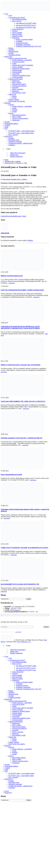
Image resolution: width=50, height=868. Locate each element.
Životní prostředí (17, 77)
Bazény (15, 96)
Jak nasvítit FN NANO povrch (26, 25)
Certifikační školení (14, 55)
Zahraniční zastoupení (15, 142)
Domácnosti (16, 81)
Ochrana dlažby (17, 72)
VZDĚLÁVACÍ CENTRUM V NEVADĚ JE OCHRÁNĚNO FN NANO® (25, 548)
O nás (10, 15)
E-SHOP (7, 125)
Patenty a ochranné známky (24, 39)
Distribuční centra (14, 140)
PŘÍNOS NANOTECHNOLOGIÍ (12, 276)
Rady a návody (17, 21)
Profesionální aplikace (11, 124)
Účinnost (15, 31)
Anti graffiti (16, 74)
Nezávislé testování (22, 43)
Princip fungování (18, 29)
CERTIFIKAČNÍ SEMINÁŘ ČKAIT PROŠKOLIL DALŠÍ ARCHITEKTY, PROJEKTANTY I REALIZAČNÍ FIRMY (20, 327)
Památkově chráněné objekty (21, 69)
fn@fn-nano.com (15, 610)
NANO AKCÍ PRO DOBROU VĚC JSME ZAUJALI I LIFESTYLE (23, 401)
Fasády (14, 63)
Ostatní (14, 112)
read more (12, 283)
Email (24, 216)
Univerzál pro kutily (18, 62)
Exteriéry (11, 105)
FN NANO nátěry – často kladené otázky (21, 131)
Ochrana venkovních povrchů (17, 58)
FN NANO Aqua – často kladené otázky (21, 133)
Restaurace (16, 91)
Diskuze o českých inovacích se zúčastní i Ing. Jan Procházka (21, 365)
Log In (7, 791)
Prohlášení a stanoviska (23, 45)
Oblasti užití (8, 57)
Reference (8, 103)
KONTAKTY (9, 136)
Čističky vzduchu (14, 100)
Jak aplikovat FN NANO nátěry (26, 23)
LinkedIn (14, 216)
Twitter (9, 216)
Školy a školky (17, 82)
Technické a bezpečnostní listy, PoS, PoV (29, 46)
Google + (20, 216)
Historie (11, 48)
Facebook (4, 216)
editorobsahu (7, 179)
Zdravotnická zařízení (19, 84)
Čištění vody (12, 94)
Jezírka (14, 98)
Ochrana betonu (17, 70)
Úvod (6, 14)
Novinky (7, 122)
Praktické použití (17, 36)
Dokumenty (16, 38)
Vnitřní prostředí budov (16, 79)
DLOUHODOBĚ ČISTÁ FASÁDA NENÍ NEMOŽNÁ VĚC (20, 584)
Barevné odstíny (17, 34)
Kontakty (11, 138)
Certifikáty (19, 41)
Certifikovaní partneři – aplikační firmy (20, 143)
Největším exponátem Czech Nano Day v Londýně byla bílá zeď (21, 438)
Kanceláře (15, 87)
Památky (15, 110)
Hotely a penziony (18, 89)
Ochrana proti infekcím (19, 86)
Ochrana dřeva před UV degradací (23, 65)
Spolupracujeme (13, 51)
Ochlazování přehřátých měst (21, 75)
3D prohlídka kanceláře (19, 19)
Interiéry (11, 113)
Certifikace (12, 145)
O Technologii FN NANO (17, 18)
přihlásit (30, 240)
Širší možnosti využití (19, 93)
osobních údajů (18, 632)
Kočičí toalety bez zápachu (17, 101)
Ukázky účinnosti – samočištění (22, 60)
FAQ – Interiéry (13, 135)
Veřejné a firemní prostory (20, 118)
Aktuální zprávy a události (19, 179)
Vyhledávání (5, 599)
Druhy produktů (17, 33)
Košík (6, 127)
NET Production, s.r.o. (24, 642)
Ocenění (11, 53)
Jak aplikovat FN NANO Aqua (26, 27)
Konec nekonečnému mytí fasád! (11, 475)
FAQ (6, 129)
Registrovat (8, 793)
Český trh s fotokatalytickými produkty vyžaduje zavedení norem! (22, 290)
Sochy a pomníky (18, 67)
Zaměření (11, 50)
